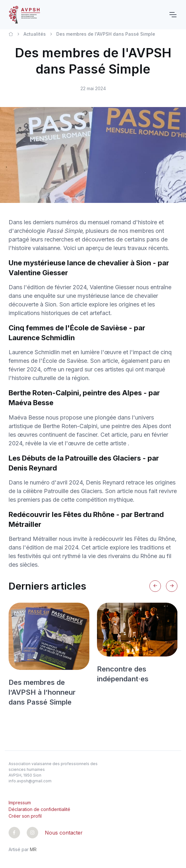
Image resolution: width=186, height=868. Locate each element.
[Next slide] (172, 586)
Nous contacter (64, 833)
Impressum (20, 803)
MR (33, 849)
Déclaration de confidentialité (39, 809)
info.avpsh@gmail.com (30, 781)
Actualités (35, 34)
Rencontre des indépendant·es (123, 674)
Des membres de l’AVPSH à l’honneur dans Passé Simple (42, 692)
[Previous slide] (155, 586)
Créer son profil (25, 816)
